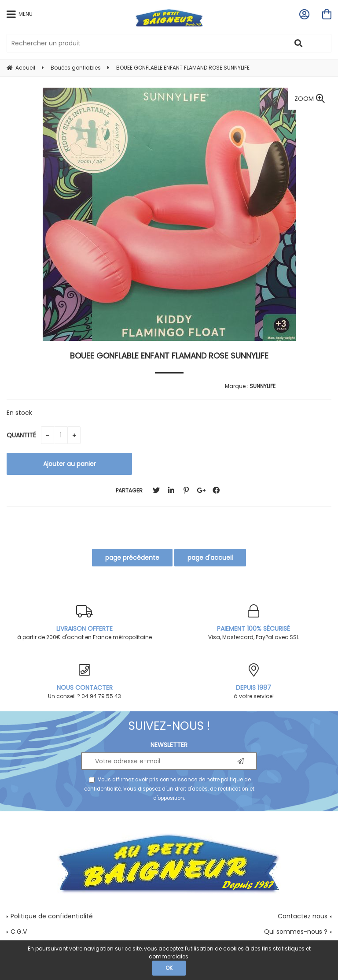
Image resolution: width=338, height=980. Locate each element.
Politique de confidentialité (52, 916)
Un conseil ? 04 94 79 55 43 (84, 682)
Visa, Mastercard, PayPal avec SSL (253, 623)
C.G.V (19, 932)
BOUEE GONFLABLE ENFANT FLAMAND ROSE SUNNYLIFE (169, 356)
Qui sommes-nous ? (296, 932)
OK (169, 968)
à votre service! (253, 682)
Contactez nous (303, 916)
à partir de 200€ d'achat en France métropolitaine (84, 623)
